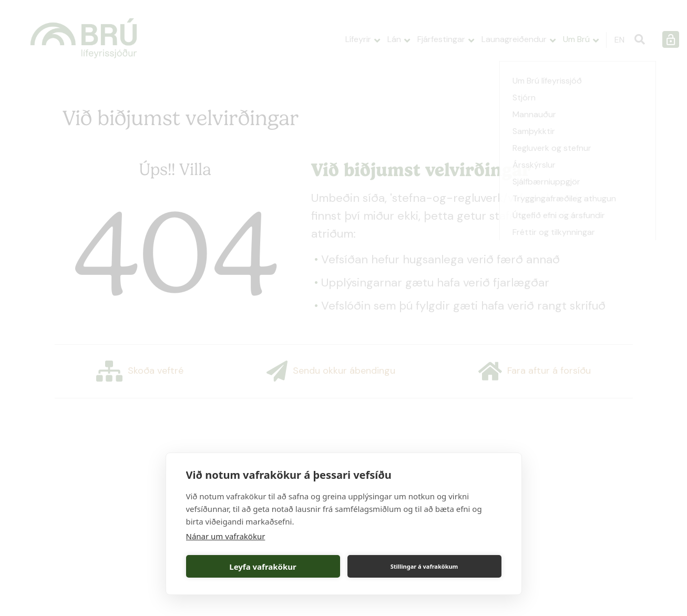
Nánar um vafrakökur (226, 536)
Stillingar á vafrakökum (424, 566)
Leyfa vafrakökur (263, 567)
